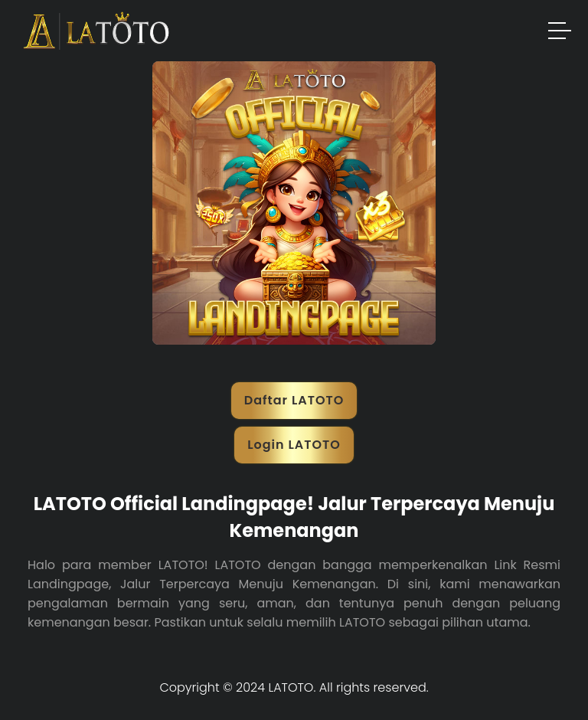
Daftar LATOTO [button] (294, 400)
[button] (560, 33)
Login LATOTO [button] (294, 445)
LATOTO (291, 687)
